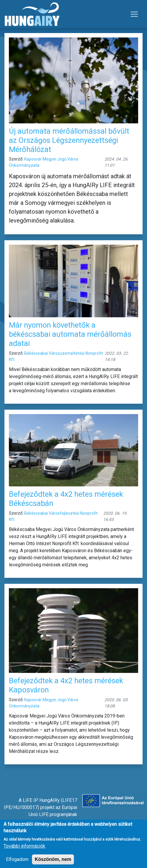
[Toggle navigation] (134, 14)
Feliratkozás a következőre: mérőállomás (7, 773)
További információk (24, 850)
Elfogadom (17, 863)
